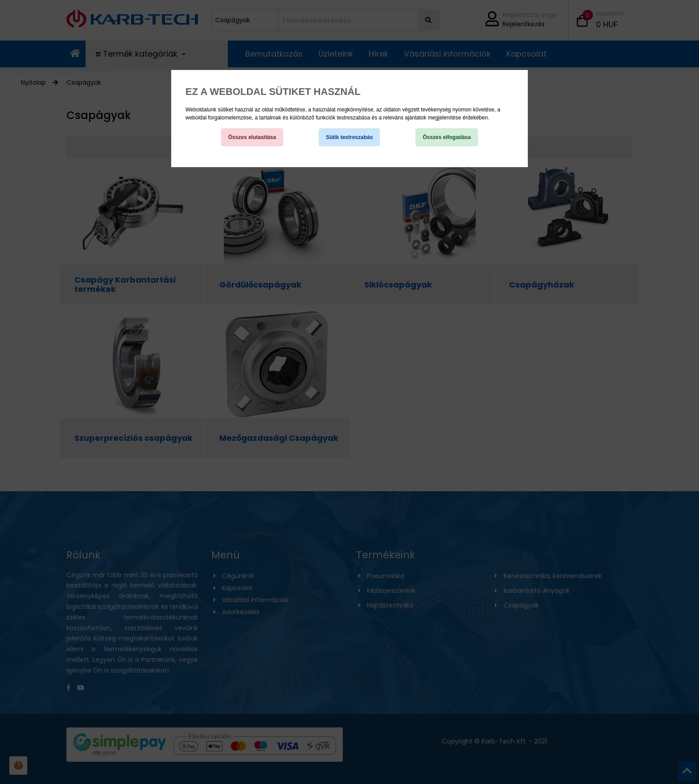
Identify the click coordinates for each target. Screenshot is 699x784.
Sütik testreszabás (349, 137)
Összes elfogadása (447, 137)
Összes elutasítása (252, 137)
